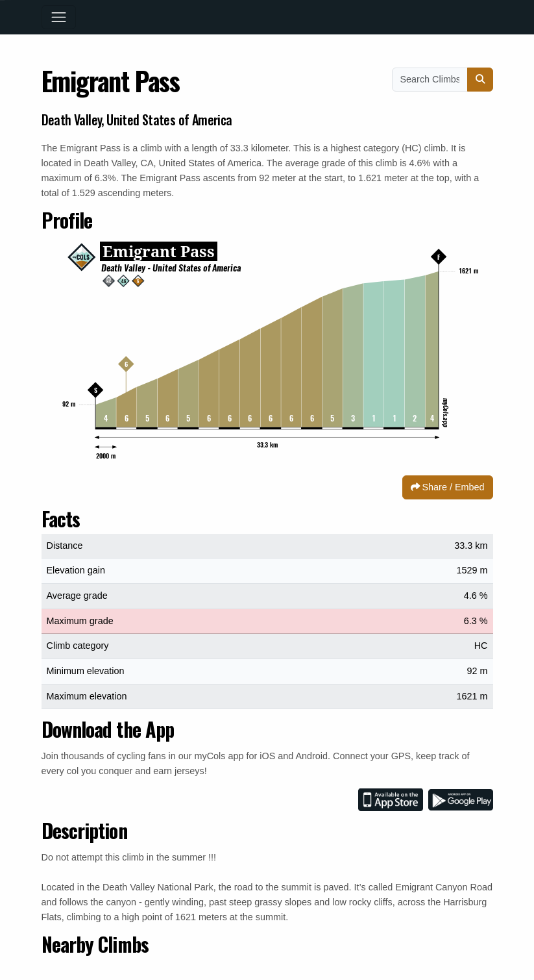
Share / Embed (448, 487)
